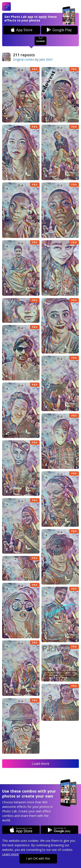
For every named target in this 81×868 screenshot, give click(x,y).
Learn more (10, 854)
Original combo (24, 59)
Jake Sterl (46, 59)
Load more (40, 764)
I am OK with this (38, 858)
